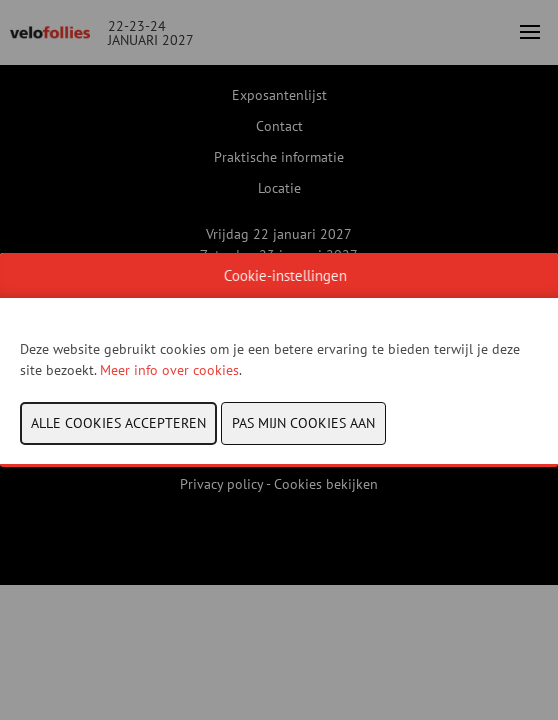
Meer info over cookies (169, 370)
